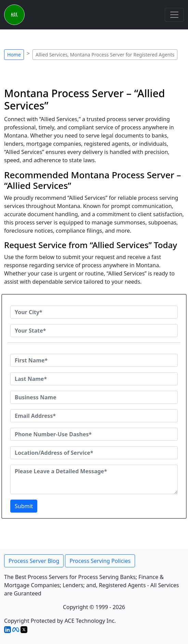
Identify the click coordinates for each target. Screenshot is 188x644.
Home (14, 55)
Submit (24, 506)
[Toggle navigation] (174, 15)
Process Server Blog (34, 561)
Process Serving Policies (100, 561)
